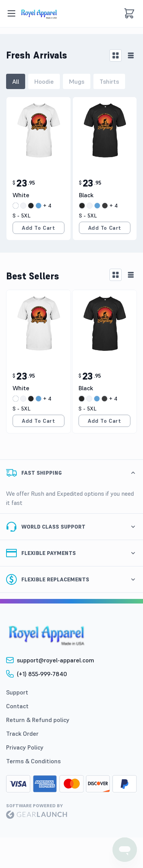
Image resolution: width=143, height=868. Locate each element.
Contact (17, 706)
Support (17, 692)
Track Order (22, 733)
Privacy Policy (25, 747)
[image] (39, 13)
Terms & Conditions (33, 761)
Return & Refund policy (38, 720)
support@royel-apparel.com (55, 660)
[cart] (129, 13)
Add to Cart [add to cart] (38, 228)
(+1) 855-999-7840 (42, 674)
